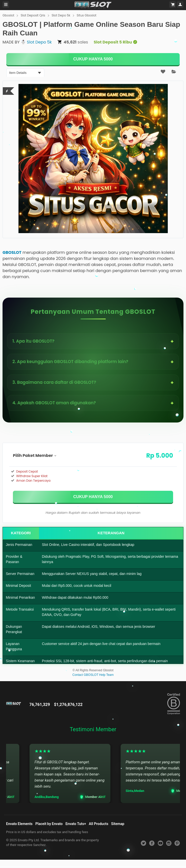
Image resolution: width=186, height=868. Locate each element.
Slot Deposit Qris (33, 15)
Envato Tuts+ (76, 824)
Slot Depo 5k (61, 15)
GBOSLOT (12, 252)
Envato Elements (19, 824)
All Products (99, 824)
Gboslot (8, 15)
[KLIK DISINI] (93, 59)
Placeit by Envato (49, 824)
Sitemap (118, 824)
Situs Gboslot (87, 15)
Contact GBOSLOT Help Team (93, 675)
